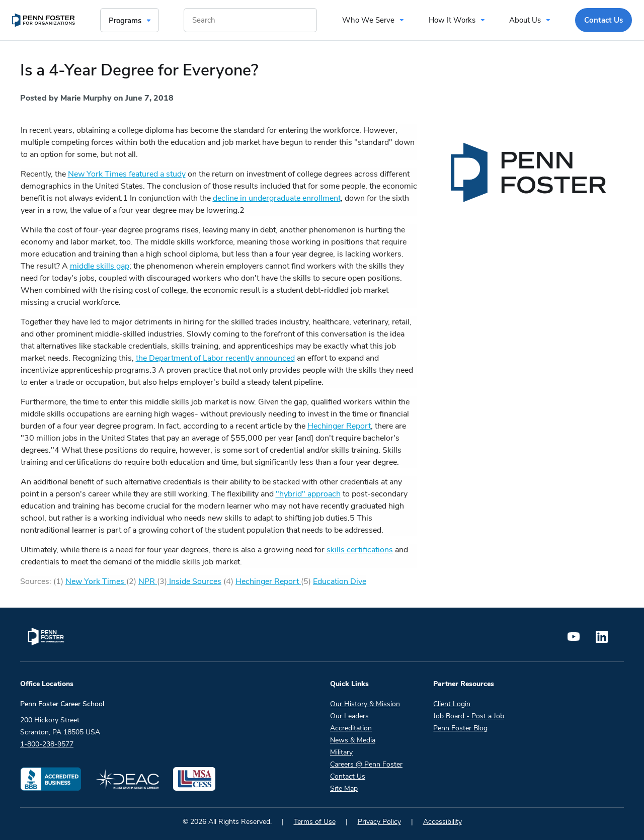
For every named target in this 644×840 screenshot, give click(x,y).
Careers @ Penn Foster (366, 764)
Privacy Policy (379, 822)
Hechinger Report (339, 426)
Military (341, 752)
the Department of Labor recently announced (215, 358)
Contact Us (348, 776)
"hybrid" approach (308, 494)
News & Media (353, 740)
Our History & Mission (365, 704)
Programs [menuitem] (125, 21)
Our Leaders (349, 716)
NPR (148, 581)
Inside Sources (194, 581)
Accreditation (351, 728)
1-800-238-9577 (47, 744)
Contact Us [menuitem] (603, 20)
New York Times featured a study (127, 174)
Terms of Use (315, 822)
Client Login (452, 704)
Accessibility (442, 822)
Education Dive (340, 581)
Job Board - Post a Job (469, 716)
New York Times (96, 581)
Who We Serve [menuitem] (368, 20)
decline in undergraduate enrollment (277, 198)
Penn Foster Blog (460, 728)
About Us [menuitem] (525, 20)
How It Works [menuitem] (452, 20)
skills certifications (360, 550)
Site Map (344, 788)
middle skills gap (100, 266)
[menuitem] (44, 20)
